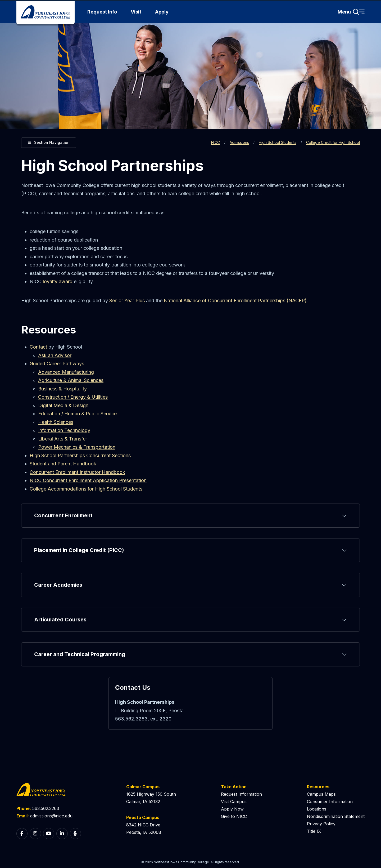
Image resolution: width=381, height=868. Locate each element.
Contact (38, 347)
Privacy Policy (321, 824)
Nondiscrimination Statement (336, 816)
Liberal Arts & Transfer (63, 439)
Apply (162, 12)
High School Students (278, 142)
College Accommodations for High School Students (86, 489)
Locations (317, 809)
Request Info (102, 12)
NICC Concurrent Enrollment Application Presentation (88, 480)
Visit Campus (234, 802)
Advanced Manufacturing (66, 372)
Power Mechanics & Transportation (77, 447)
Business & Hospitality (62, 389)
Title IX (314, 831)
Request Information (241, 794)
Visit (136, 12)
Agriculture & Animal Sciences (71, 380)
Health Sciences (56, 422)
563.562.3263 (46, 808)
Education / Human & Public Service (77, 414)
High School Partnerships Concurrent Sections (80, 455)
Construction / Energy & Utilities (73, 397)
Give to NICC (234, 816)
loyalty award (58, 281)
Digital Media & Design (63, 405)
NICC (216, 142)
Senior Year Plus (127, 301)
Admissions (239, 142)
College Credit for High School (333, 142)
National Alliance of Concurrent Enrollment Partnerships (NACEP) (235, 301)
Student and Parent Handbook (63, 464)
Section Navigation (49, 142)
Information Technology (64, 430)
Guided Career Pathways (57, 364)
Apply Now (232, 809)
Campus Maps (321, 794)
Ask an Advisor (55, 355)
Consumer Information (330, 802)
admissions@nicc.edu (51, 816)
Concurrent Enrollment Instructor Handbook (77, 472)
